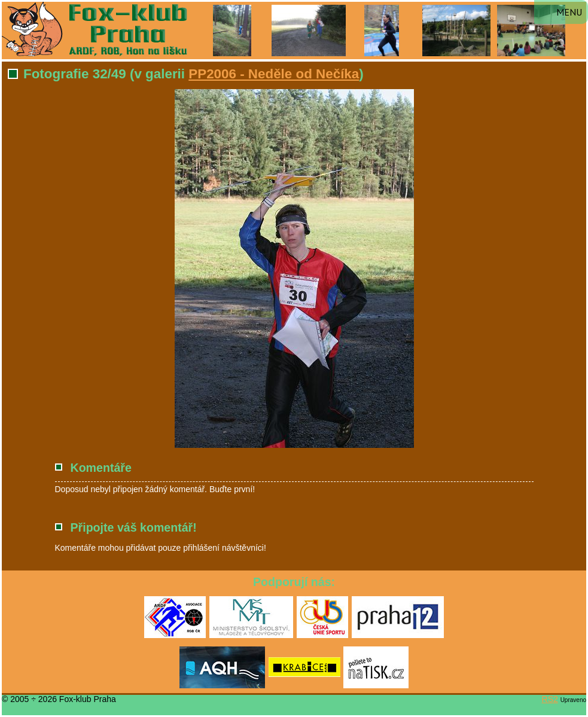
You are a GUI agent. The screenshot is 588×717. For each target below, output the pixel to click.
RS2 (550, 699)
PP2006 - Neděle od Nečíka (274, 74)
